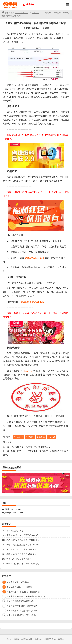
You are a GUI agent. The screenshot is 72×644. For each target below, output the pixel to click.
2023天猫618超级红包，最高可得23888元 (20, 540)
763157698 (16, 509)
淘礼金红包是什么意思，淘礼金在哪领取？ (31, 447)
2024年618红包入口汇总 (13, 531)
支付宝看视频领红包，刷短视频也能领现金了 (26, 596)
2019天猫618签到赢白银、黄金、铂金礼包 (21, 564)
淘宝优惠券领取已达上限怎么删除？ (22, 615)
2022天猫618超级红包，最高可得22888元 (20, 545)
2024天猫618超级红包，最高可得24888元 (20, 535)
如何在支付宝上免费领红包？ (19, 582)
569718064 (18, 513)
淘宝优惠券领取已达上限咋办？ (20, 587)
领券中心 (31, 4)
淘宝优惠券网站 (22, 13)
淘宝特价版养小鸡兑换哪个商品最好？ (23, 611)
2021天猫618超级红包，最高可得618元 (19, 549)
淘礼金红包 (18, 437)
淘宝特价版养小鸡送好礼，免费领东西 (23, 592)
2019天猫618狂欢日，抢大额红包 (17, 559)
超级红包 (41, 437)
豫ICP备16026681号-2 (56, 639)
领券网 (25, 639)
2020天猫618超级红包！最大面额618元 (19, 554)
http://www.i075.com (34, 258)
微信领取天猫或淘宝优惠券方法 (20, 601)
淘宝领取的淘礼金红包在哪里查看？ (22, 606)
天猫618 (51, 437)
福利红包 (30, 437)
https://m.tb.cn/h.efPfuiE (32, 302)
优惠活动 (35, 13)
